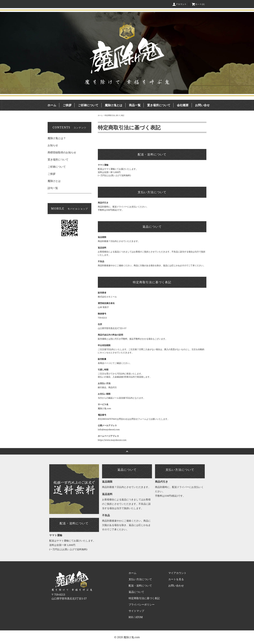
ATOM (139, 617)
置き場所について (159, 105)
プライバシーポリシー (142, 604)
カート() (198, 4)
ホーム (52, 105)
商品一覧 (135, 105)
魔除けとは (54, 181)
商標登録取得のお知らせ (62, 152)
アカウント (179, 4)
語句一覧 (53, 188)
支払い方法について (140, 579)
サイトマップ (136, 611)
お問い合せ (202, 105)
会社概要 (183, 105)
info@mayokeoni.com (109, 429)
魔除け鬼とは (114, 105)
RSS (131, 617)
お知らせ (53, 145)
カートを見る (176, 579)
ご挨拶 (67, 105)
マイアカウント (177, 573)
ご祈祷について (88, 105)
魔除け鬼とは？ (57, 138)
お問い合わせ (176, 586)
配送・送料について (140, 586)
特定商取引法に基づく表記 (115, 115)
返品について (136, 592)
